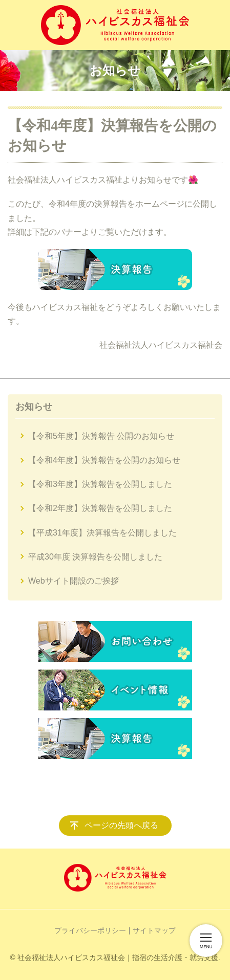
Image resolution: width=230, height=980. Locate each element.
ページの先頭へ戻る (121, 825)
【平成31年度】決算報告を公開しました (102, 533)
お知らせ (34, 407)
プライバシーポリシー (90, 930)
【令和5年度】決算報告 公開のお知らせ (101, 436)
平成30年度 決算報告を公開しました (95, 557)
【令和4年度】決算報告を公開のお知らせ (104, 460)
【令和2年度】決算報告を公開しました (100, 508)
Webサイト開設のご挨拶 (74, 581)
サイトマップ (154, 930)
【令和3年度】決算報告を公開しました (100, 484)
